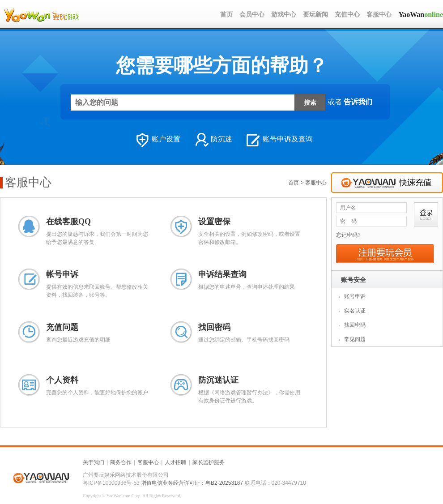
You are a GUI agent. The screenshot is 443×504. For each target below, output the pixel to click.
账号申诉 (355, 296)
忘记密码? (348, 235)
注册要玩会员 (385, 254)
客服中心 (379, 15)
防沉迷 (211, 140)
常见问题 (355, 339)
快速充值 (387, 183)
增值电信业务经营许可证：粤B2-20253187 (192, 483)
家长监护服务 (209, 462)
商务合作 (121, 462)
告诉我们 (358, 101)
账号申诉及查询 (277, 140)
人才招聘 (175, 462)
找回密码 (355, 325)
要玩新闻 (315, 15)
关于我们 (94, 462)
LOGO (41, 15)
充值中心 (347, 15)
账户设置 (155, 140)
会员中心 (252, 15)
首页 (226, 15)
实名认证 (355, 311)
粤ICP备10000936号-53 (111, 483)
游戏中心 (284, 15)
